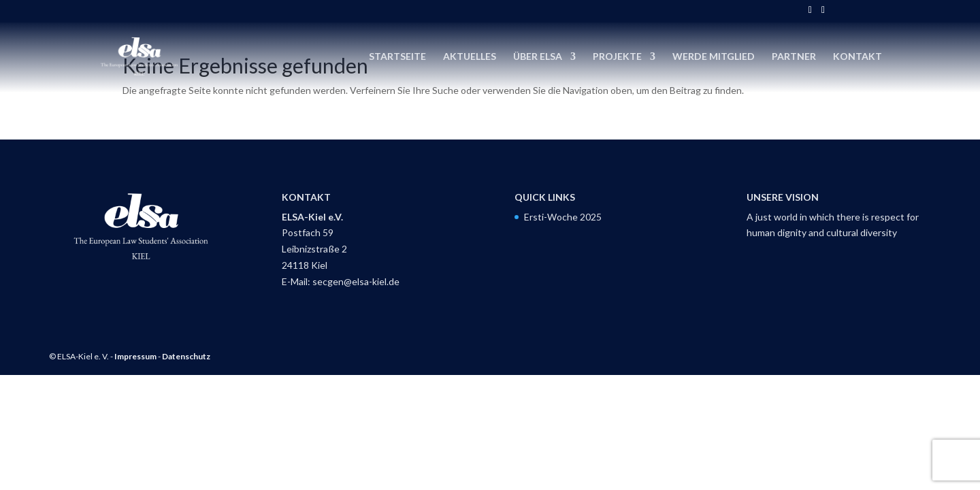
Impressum (135, 356)
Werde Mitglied (714, 57)
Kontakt (857, 57)
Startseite (397, 57)
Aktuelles (470, 57)
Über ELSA (538, 57)
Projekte (617, 57)
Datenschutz (186, 356)
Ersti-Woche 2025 (563, 217)
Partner (794, 57)
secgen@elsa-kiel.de (356, 281)
